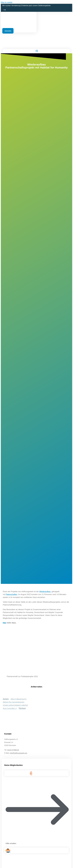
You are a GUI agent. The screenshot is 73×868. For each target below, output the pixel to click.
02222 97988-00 (13, 750)
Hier (5, 623)
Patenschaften (11, 594)
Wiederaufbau (45, 592)
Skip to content (7, 2)
